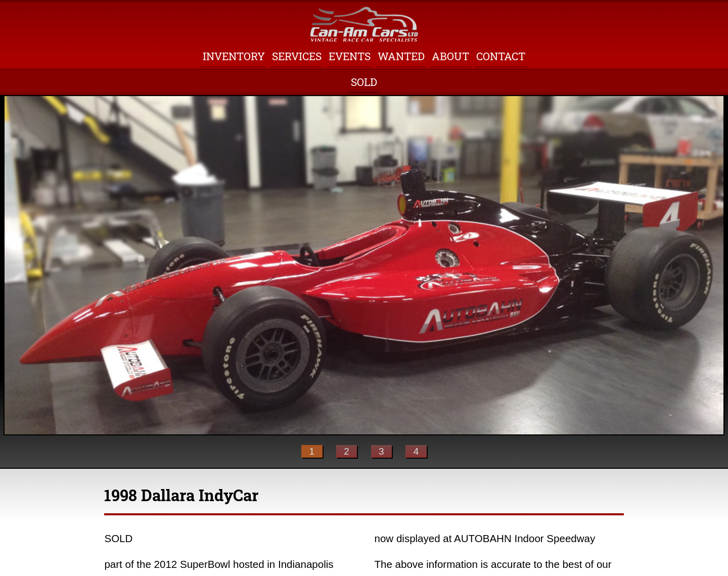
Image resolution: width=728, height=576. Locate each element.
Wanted (401, 56)
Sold (364, 82)
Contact (501, 56)
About (450, 56)
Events (350, 56)
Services (297, 56)
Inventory (234, 56)
